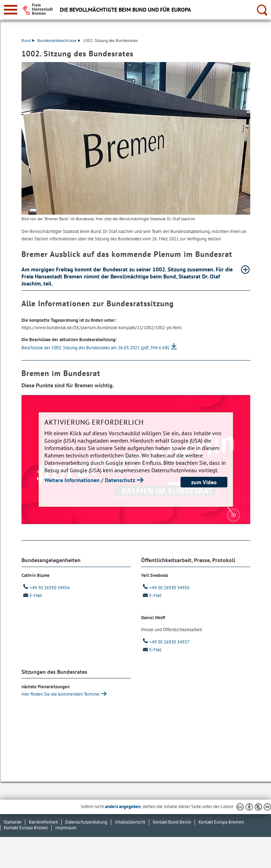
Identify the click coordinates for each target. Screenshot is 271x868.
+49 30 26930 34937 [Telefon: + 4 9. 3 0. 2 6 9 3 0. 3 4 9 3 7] (165, 642)
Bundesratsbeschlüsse (59, 40)
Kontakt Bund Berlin (172, 822)
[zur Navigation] (11, 10)
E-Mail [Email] (32, 595)
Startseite (12, 822)
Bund (28, 40)
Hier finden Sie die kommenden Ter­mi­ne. (61, 694)
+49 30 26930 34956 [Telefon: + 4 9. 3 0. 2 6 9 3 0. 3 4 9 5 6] (46, 588)
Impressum (66, 828)
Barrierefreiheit (43, 822)
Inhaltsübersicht (130, 822)
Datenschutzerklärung (86, 822)
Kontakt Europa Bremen (221, 822)
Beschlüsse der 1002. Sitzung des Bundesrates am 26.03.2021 (95, 348)
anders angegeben (123, 807)
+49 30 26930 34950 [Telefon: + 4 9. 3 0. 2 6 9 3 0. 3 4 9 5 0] (165, 588)
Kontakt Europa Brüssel (26, 828)
